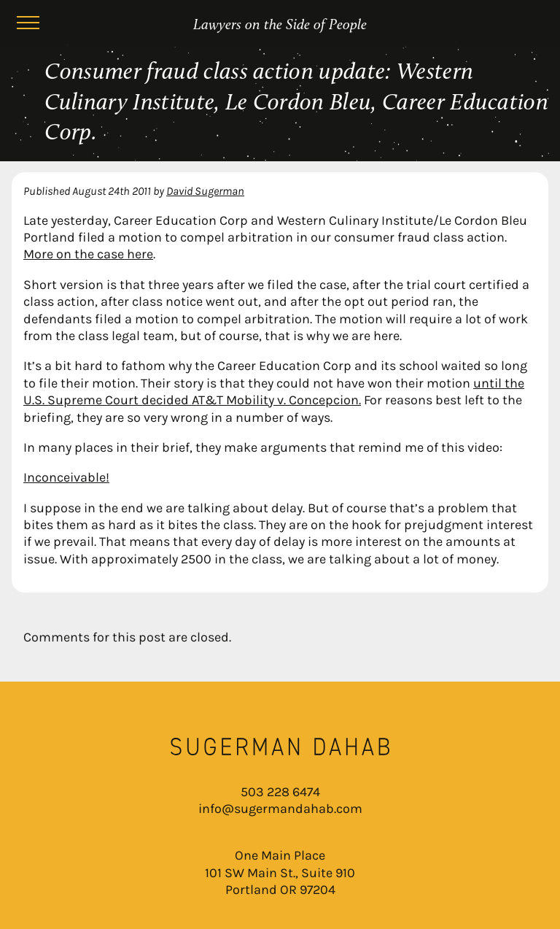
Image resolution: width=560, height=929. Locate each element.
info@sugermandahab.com (280, 809)
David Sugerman (205, 191)
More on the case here (88, 254)
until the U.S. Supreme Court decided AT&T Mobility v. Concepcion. (274, 392)
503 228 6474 (280, 792)
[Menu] (28, 25)
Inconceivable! (66, 477)
